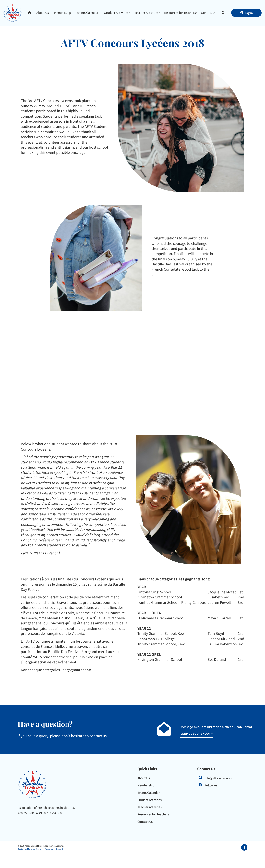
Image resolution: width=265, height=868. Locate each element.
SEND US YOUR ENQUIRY (192, 733)
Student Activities (116, 13)
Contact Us (209, 13)
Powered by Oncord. (54, 849)
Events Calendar (87, 13)
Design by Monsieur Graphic (31, 849)
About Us (43, 13)
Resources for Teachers (180, 13)
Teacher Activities (146, 13)
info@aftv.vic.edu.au (218, 778)
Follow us (211, 785)
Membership (63, 13)
